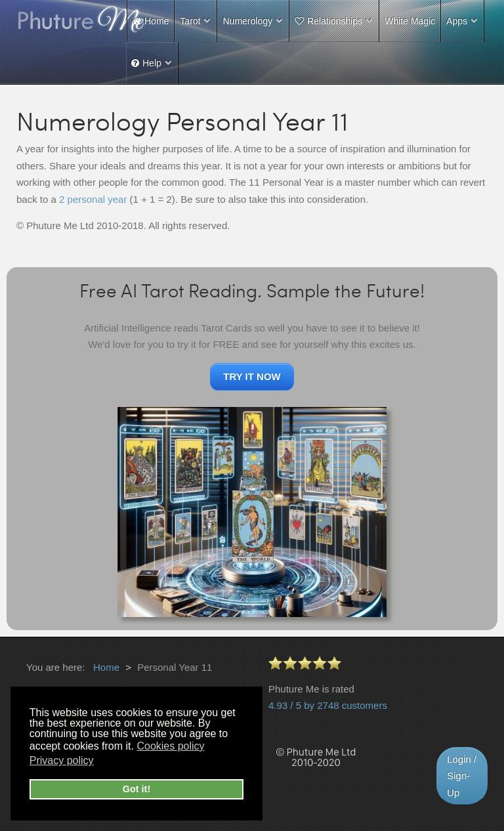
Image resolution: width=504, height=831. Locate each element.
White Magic (410, 21)
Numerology (247, 21)
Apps (457, 21)
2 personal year (93, 199)
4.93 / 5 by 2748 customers (328, 705)
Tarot (190, 21)
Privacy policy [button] (62, 760)
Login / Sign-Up (462, 776)
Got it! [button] (136, 789)
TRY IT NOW (252, 376)
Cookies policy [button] (170, 746)
